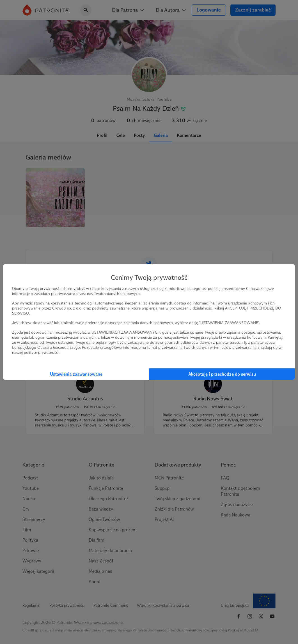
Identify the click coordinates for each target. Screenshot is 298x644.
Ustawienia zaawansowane (76, 374)
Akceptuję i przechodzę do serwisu (222, 374)
